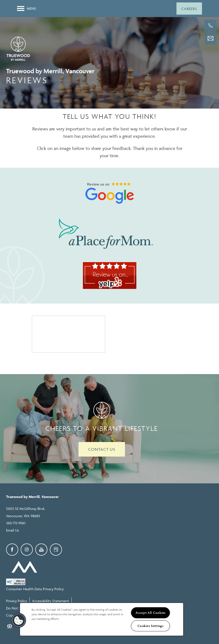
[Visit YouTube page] (41, 550)
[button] (189, 9)
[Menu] (27, 9)
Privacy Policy (17, 601)
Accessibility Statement (51, 601)
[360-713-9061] (210, 26)
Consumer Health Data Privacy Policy (35, 589)
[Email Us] (210, 38)
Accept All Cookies (151, 613)
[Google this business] (56, 550)
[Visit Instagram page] (27, 550)
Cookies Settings (151, 626)
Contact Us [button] (102, 449)
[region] (102, 619)
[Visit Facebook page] (12, 550)
